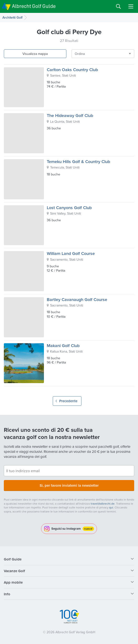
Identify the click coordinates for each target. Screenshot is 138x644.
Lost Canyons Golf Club (69, 208)
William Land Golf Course (71, 253)
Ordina (80, 54)
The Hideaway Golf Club (70, 115)
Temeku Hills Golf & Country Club (78, 161)
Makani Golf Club (63, 346)
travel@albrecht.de (103, 504)
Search (118, 6)
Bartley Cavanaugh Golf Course (77, 299)
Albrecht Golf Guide (34, 6)
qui (111, 507)
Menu (131, 6)
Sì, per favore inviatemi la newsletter (69, 485)
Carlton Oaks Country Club (72, 70)
